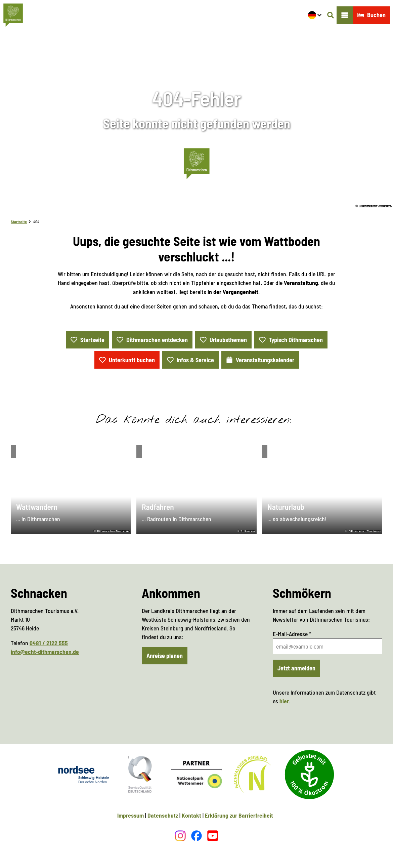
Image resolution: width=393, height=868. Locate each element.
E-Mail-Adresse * (292, 634)
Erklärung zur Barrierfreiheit (239, 815)
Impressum (130, 815)
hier (284, 701)
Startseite (19, 221)
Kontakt (191, 815)
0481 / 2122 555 (49, 643)
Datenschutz (163, 815)
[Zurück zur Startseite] (13, 15)
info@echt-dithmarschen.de (45, 651)
